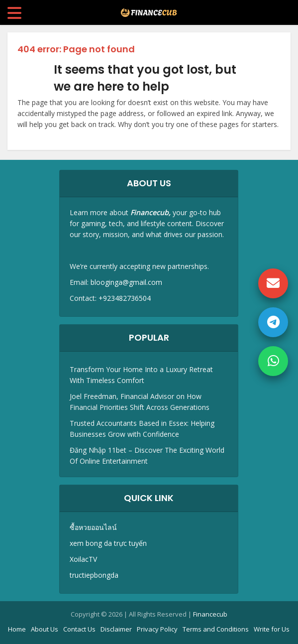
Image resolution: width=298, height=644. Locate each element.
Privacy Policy (157, 629)
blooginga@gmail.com (126, 282)
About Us (45, 629)
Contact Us (79, 629)
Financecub (210, 614)
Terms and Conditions (216, 629)
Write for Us (272, 629)
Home (17, 629)
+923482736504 (125, 298)
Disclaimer (116, 629)
